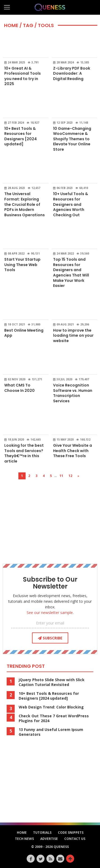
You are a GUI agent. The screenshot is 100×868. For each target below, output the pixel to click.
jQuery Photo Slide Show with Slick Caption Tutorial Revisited (52, 682)
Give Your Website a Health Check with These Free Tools (73, 451)
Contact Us (75, 839)
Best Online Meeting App (24, 333)
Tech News (24, 839)
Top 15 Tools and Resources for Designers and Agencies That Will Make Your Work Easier (71, 272)
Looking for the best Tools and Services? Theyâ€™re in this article (24, 453)
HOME (11, 25)
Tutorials (42, 833)
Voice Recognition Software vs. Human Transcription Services (73, 393)
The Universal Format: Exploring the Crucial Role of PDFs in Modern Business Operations (25, 204)
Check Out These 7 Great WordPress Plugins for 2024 (54, 718)
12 (70, 476)
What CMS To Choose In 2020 (19, 388)
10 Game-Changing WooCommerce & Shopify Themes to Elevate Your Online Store (72, 139)
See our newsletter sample (50, 613)
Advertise (49, 839)
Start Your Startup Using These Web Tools (22, 265)
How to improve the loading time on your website (73, 336)
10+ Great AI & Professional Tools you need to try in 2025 (23, 76)
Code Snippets (71, 833)
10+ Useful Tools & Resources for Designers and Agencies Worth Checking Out (71, 204)
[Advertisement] (50, 517)
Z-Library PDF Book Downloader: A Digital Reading (72, 73)
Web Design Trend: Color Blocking (51, 707)
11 (61, 476)
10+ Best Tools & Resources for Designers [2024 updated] (21, 136)
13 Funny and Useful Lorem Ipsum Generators (51, 732)
